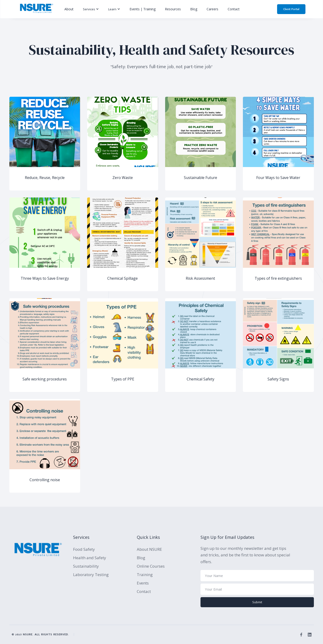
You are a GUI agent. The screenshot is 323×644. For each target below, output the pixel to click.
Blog (194, 9)
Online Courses (151, 566)
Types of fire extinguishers (278, 278)
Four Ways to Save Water (278, 178)
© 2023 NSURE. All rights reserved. (40, 634)
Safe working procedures (45, 379)
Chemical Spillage (123, 278)
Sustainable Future (200, 178)
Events (143, 583)
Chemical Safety (200, 379)
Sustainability (86, 566)
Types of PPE (123, 379)
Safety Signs (278, 379)
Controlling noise (45, 480)
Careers (212, 9)
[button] (91, 9)
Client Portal (291, 9)
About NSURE (149, 549)
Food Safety (84, 549)
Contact (234, 9)
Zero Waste (123, 178)
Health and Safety (90, 558)
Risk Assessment (200, 278)
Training (145, 575)
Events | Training (143, 9)
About (69, 9)
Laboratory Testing (91, 575)
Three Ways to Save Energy (45, 278)
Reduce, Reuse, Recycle (45, 178)
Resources (173, 9)
